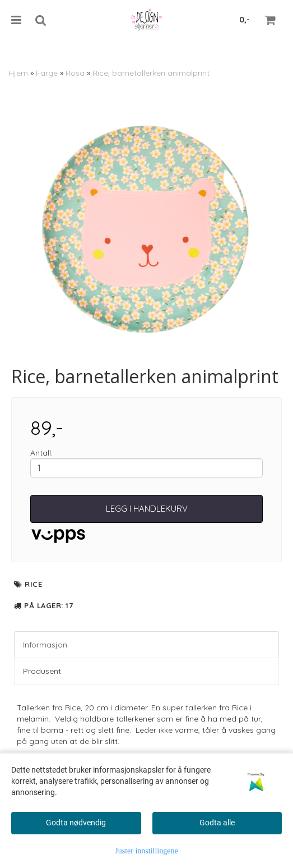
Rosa (75, 73)
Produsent (42, 671)
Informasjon (45, 645)
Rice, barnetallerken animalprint (151, 73)
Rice (33, 584)
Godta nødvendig (76, 823)
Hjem (18, 73)
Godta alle (217, 823)
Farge (47, 73)
